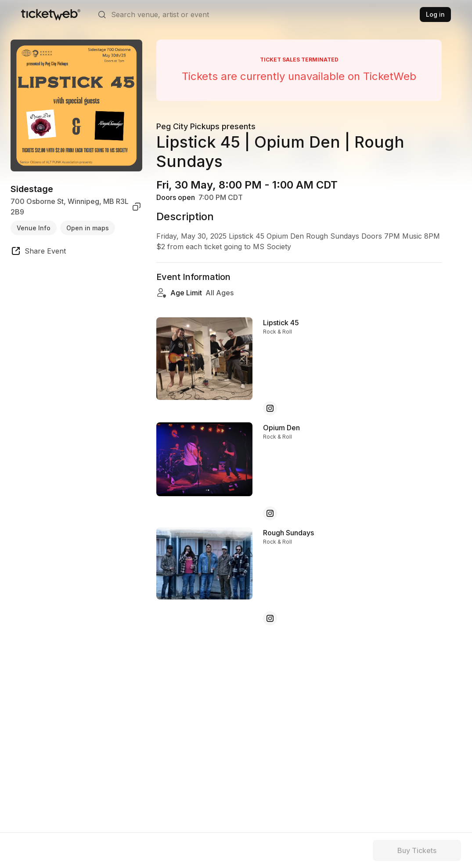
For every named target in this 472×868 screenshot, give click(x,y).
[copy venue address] (137, 207)
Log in (435, 14)
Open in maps (88, 228)
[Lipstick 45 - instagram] (270, 408)
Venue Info (34, 228)
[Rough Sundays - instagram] (270, 618)
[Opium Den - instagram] (270, 513)
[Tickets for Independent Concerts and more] (51, 15)
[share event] (38, 252)
